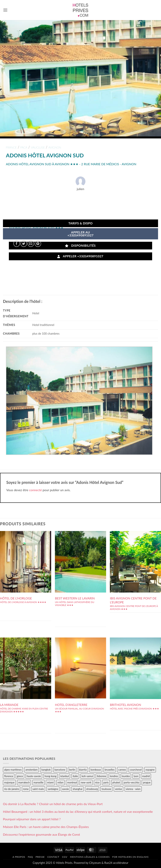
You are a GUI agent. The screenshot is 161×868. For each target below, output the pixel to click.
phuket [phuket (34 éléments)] (116, 782)
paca (24, 147)
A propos (19, 857)
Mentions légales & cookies (90, 857)
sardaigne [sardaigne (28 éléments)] (53, 789)
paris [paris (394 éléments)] (106, 782)
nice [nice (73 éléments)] (97, 782)
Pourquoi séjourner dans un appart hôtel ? (32, 819)
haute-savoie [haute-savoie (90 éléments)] (34, 776)
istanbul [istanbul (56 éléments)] (65, 776)
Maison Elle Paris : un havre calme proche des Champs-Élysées (46, 827)
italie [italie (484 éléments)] (75, 776)
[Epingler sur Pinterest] (38, 244)
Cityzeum (95, 863)
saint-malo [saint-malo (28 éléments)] (38, 789)
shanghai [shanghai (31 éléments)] (77, 789)
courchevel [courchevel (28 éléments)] (136, 770)
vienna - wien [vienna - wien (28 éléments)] (133, 789)
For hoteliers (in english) (130, 857)
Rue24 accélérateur (116, 863)
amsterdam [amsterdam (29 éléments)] (31, 770)
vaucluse (38, 147)
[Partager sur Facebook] (17, 244)
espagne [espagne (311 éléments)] (150, 770)
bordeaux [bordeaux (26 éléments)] (96, 770)
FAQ (30, 857)
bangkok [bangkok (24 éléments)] (46, 770)
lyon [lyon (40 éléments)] (136, 776)
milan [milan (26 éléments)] (60, 782)
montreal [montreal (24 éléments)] (72, 782)
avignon (55, 147)
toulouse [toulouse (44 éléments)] (106, 789)
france (11, 147)
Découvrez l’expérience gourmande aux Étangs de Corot (42, 834)
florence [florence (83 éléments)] (9, 776)
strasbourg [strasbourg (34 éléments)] (92, 789)
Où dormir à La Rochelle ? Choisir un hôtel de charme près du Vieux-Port (53, 804)
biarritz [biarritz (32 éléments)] (83, 770)
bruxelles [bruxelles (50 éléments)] (110, 770)
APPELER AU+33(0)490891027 (81, 234)
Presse (40, 857)
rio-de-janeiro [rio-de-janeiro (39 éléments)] (12, 789)
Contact (53, 857)
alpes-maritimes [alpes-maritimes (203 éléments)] (13, 770)
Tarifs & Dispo (80, 223)
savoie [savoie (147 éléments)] (65, 789)
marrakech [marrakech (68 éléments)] (24, 782)
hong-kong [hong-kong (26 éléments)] (51, 776)
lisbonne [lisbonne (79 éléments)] (101, 776)
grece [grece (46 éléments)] (20, 776)
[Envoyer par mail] (31, 244)
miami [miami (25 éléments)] (50, 782)
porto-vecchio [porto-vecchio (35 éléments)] (131, 782)
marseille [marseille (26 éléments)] (39, 782)
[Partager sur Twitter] (24, 244)
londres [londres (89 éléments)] (114, 776)
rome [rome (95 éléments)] (26, 789)
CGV (65, 857)
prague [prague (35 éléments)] (147, 782)
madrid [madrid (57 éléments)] (146, 776)
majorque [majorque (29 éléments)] (9, 782)
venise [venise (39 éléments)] (118, 789)
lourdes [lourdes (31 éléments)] (126, 776)
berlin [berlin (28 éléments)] (72, 770)
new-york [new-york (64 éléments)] (86, 782)
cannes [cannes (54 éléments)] (122, 770)
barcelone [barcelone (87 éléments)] (60, 770)
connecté (36, 490)
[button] (5, 10)
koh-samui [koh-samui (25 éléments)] (87, 776)
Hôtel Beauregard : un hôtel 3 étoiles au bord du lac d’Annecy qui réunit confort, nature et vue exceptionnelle (78, 812)
